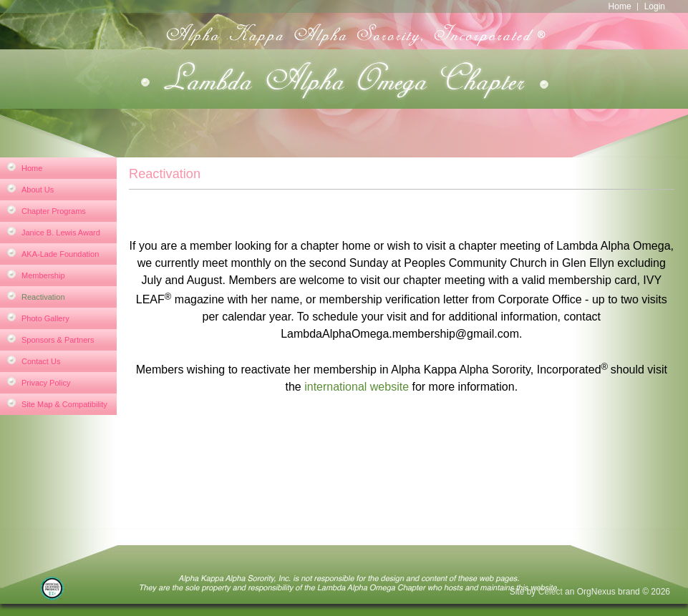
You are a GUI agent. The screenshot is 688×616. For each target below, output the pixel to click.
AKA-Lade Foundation (60, 254)
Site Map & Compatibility (64, 404)
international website (357, 387)
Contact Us (41, 361)
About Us (38, 190)
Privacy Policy (46, 383)
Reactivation (43, 297)
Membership (43, 275)
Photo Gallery (45, 318)
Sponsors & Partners (58, 340)
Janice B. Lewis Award (61, 233)
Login (655, 6)
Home (620, 6)
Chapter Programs (54, 211)
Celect (551, 592)
